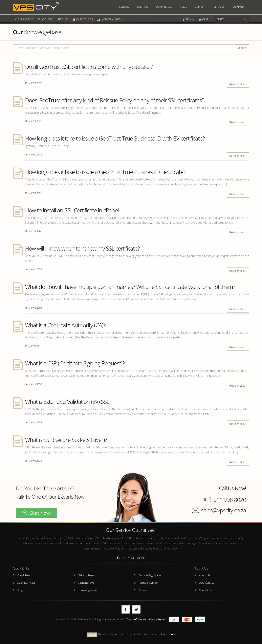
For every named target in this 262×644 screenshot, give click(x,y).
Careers (143, 590)
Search (242, 48)
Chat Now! (37, 513)
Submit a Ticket (26, 583)
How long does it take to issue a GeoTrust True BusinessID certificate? (105, 172)
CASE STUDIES (83, 18)
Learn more (168, 635)
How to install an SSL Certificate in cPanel (72, 210)
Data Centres (207, 583)
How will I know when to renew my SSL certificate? (82, 248)
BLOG (63, 18)
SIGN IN (189, 18)
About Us (204, 575)
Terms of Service (148, 583)
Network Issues (87, 575)
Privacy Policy (157, 620)
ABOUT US (46, 18)
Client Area (24, 575)
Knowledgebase (87, 590)
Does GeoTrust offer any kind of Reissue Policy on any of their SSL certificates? (115, 100)
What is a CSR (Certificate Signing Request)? (75, 363)
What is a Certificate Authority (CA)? (65, 325)
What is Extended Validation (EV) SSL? (68, 402)
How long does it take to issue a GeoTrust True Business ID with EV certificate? (115, 138)
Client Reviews (86, 583)
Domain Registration (150, 575)
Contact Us (205, 590)
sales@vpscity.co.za (224, 510)
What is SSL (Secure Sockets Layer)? (66, 440)
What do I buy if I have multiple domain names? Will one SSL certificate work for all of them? (130, 287)
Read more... (238, 84)
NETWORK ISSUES (110, 18)
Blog (20, 590)
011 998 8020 (24, 18)
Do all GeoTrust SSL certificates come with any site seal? (89, 67)
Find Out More (131, 558)
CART (204, 18)
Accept (92, 635)
